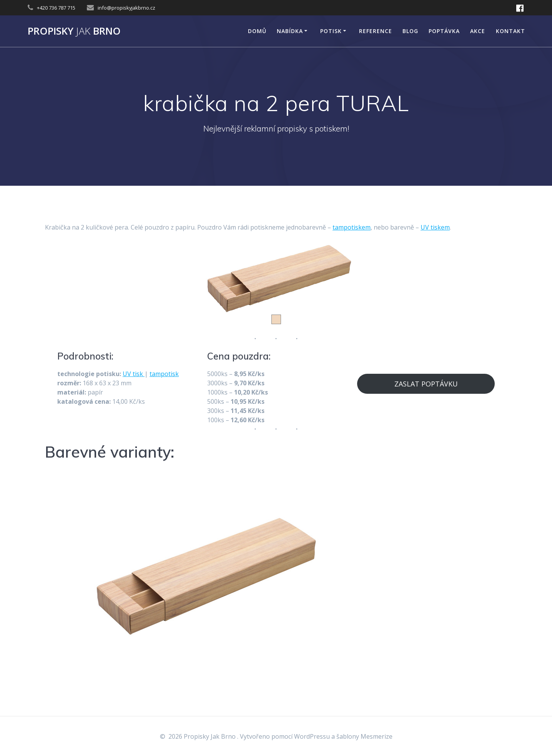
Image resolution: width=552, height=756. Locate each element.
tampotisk (164, 374)
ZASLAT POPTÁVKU (426, 384)
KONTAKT (510, 31)
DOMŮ (257, 31)
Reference (376, 31)
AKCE (478, 31)
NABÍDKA (290, 31)
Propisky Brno (74, 31)
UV (128, 374)
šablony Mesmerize (364, 736)
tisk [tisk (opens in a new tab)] (139, 374)
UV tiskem (435, 227)
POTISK (331, 31)
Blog (410, 31)
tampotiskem (352, 227)
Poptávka (444, 31)
